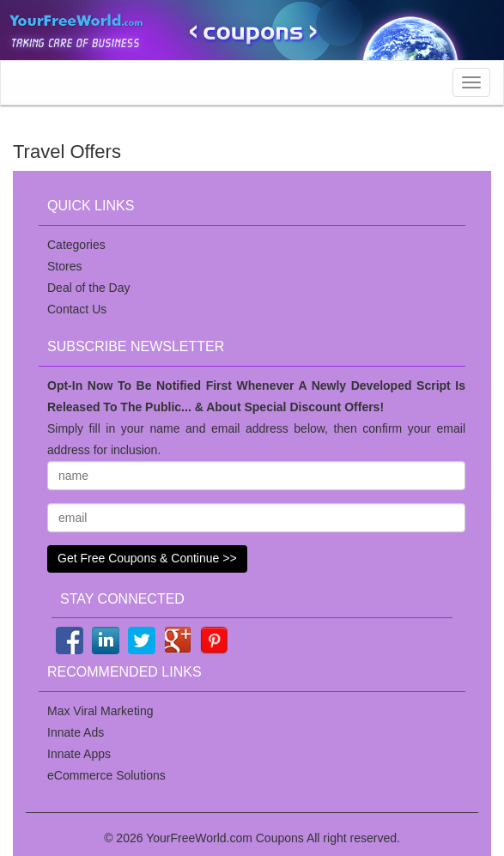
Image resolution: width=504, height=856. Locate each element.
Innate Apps (79, 754)
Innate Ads (76, 732)
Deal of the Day (89, 288)
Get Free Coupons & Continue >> (147, 558)
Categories (76, 245)
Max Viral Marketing (100, 711)
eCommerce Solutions (106, 775)
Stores (64, 266)
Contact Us (77, 309)
